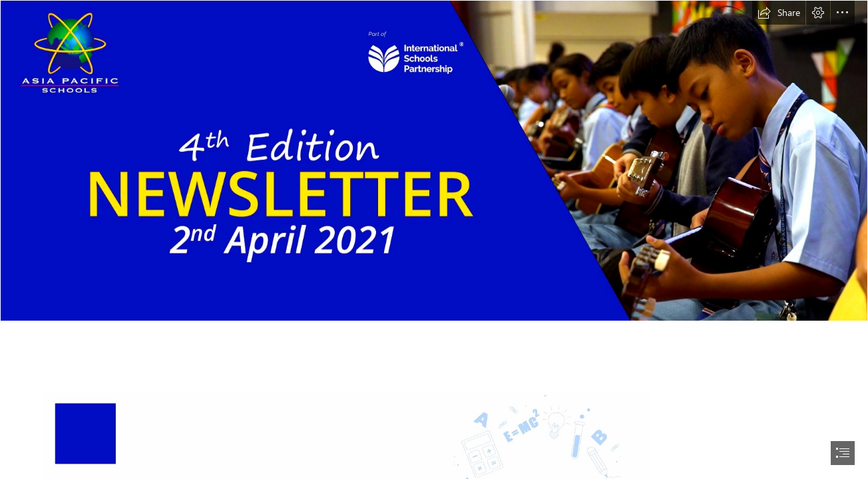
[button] (779, 13)
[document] (434, 239)
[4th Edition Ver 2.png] (434, 161)
